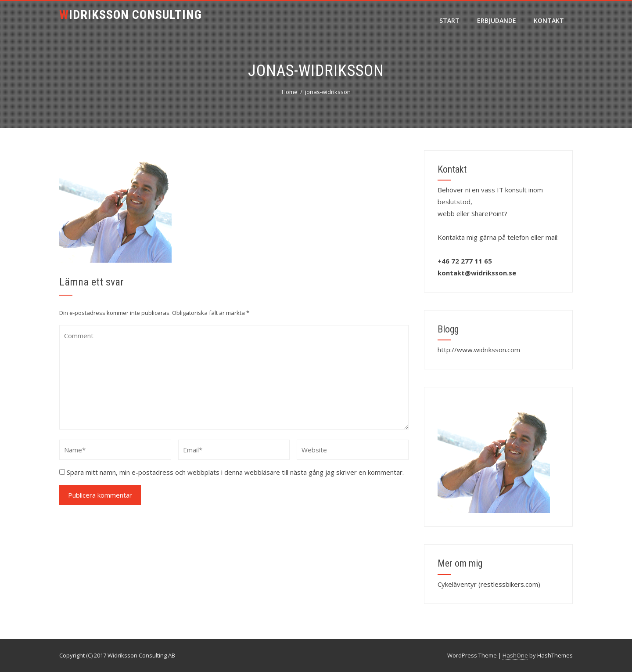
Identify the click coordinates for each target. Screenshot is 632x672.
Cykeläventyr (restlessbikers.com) (489, 584)
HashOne (515, 655)
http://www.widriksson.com (479, 350)
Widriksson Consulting (131, 15)
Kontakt (549, 20)
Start (449, 20)
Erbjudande (497, 20)
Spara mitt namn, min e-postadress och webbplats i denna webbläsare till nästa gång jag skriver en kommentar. (235, 472)
